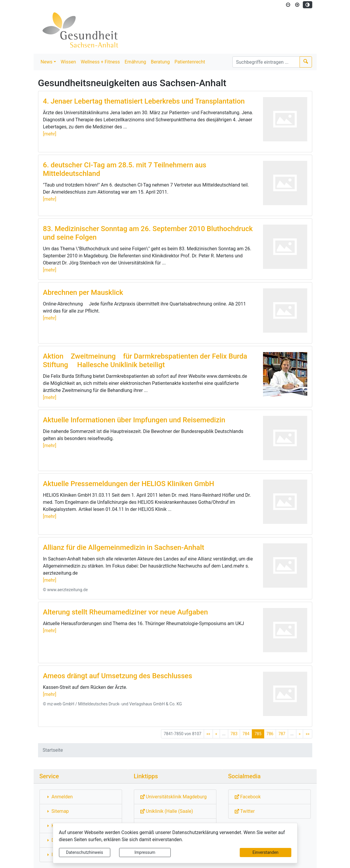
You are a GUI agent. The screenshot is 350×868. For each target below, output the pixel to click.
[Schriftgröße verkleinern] (288, 5)
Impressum (145, 852)
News (47, 62)
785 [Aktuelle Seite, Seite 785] (258, 734)
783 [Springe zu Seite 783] (234, 734)
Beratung (160, 62)
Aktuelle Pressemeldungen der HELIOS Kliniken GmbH (129, 484)
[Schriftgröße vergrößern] (297, 5)
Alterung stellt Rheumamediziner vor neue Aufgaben (126, 612)
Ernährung (135, 62)
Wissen (68, 62)
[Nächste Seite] (300, 734)
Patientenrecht (190, 62)
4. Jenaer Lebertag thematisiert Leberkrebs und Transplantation (144, 101)
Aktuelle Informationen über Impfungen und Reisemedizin (134, 420)
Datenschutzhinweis (84, 852)
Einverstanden (265, 852)
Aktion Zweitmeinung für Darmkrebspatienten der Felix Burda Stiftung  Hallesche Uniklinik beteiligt (145, 361)
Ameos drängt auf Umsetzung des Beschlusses (118, 676)
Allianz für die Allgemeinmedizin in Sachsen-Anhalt (124, 547)
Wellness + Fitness (100, 62)
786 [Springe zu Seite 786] (270, 734)
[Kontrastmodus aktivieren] (308, 5)
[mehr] (50, 134)
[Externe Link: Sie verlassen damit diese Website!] (175, 797)
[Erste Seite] (208, 734)
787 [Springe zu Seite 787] (282, 734)
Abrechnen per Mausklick (83, 292)
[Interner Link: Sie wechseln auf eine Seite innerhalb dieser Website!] (81, 797)
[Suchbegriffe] (266, 62)
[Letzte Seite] (307, 734)
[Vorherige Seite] (216, 734)
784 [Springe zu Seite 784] (246, 734)
